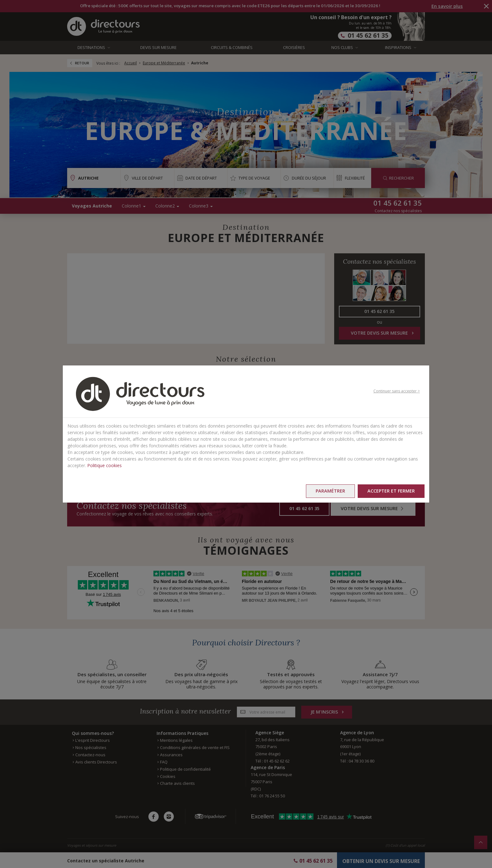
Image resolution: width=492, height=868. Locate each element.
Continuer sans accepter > (397, 391)
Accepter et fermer (391, 491)
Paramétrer (330, 491)
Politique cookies (104, 465)
